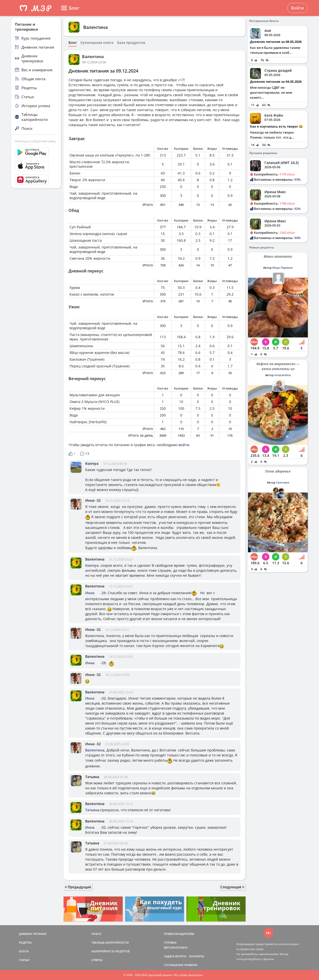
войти (184, 445)
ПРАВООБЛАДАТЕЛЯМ (179, 934)
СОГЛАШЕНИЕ (174, 965)
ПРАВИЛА (191, 965)
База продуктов (131, 43)
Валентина (95, 27)
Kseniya (92, 463)
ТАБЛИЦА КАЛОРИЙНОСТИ (110, 942)
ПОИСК (96, 934)
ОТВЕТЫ (97, 960)
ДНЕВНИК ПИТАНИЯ (33, 934)
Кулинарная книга (97, 43)
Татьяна (92, 777)
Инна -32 (93, 500)
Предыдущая (78, 887)
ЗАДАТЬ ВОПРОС (175, 956)
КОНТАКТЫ (197, 956)
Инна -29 (95, 593)
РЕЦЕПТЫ (25, 942)
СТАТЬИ (24, 960)
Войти (297, 8)
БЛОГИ (24, 951)
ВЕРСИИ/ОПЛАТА (176, 947)
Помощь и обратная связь (36, 141)
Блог (73, 43)
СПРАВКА (170, 942)
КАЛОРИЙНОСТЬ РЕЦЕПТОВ (111, 951)
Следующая (232, 887)
